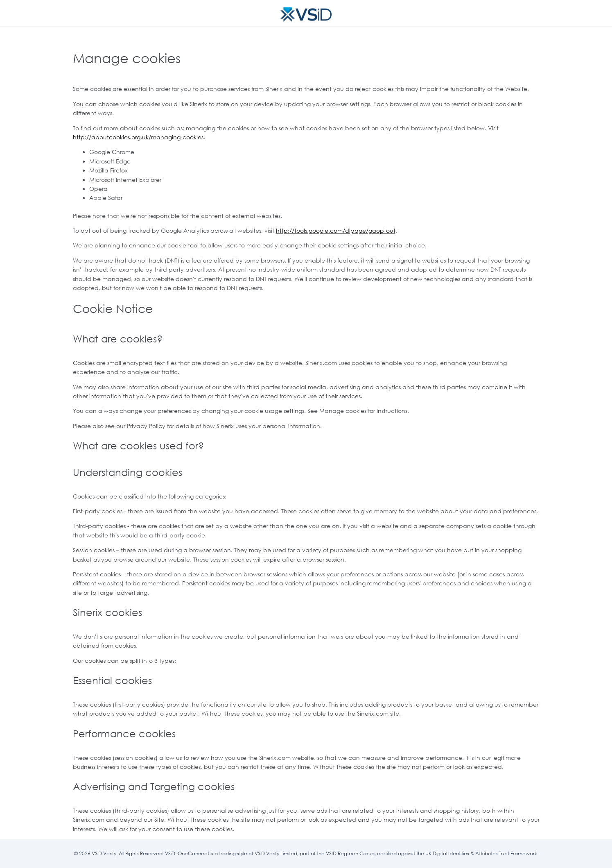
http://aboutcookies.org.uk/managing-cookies (138, 137)
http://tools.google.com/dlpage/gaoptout (336, 230)
